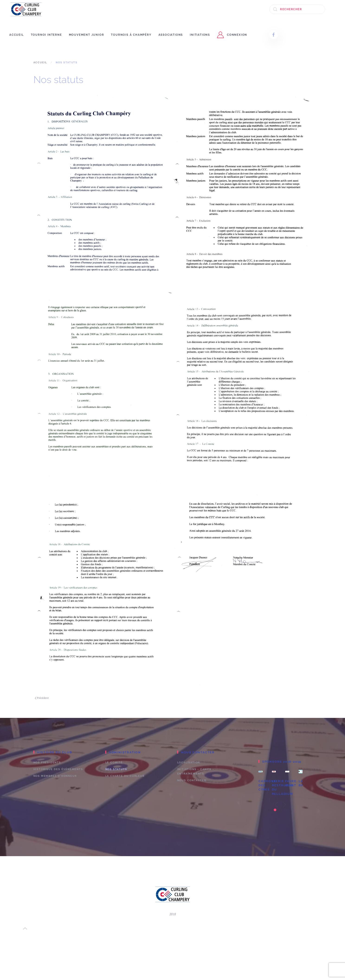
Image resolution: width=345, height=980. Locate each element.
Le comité (114, 763)
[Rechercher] (297, 9)
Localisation (189, 763)
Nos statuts (116, 769)
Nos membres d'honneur (55, 776)
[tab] (275, 810)
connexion (232, 35)
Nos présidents (47, 763)
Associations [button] (171, 35)
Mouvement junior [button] (87, 35)
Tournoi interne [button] (46, 35)
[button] (277, 805)
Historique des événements (58, 769)
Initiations (200, 35)
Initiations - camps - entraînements (196, 771)
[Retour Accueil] (26, 9)
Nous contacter (192, 780)
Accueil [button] (17, 35)
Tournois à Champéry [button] (131, 35)
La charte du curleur (125, 776)
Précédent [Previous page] (42, 698)
